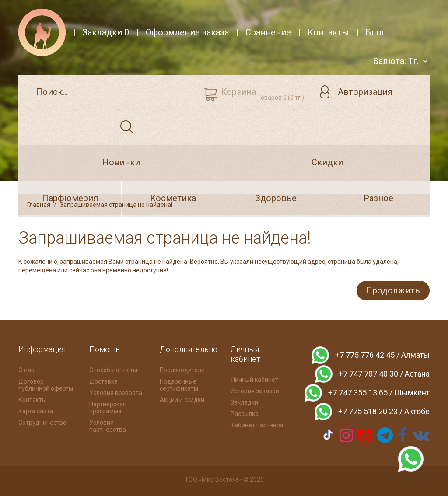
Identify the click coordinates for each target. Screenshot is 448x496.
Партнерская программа (108, 407)
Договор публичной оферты (46, 384)
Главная (39, 205)
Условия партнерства (108, 425)
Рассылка (245, 413)
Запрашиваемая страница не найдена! (116, 205)
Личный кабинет (254, 379)
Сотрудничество (42, 422)
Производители (182, 369)
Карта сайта (36, 410)
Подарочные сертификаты (179, 384)
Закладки (244, 402)
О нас (26, 369)
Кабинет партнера (257, 424)
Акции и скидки (182, 399)
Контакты (32, 399)
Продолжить (392, 290)
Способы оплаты (113, 369)
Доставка (103, 381)
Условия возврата (116, 392)
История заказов (255, 390)
